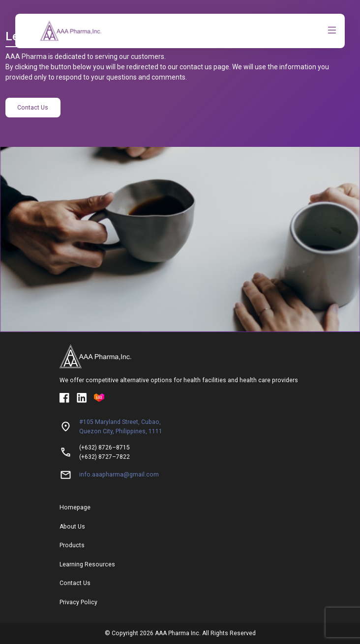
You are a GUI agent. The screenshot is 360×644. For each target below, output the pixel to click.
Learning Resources (87, 564)
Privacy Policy (78, 602)
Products (72, 545)
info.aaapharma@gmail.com (119, 475)
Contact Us (33, 108)
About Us (72, 527)
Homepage (75, 507)
